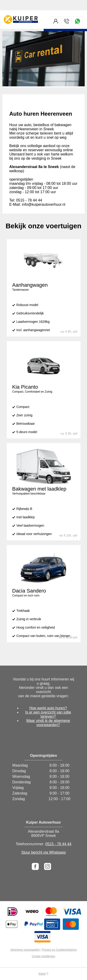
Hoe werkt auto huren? (48, 708)
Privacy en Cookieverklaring (59, 950)
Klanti (42, 974)
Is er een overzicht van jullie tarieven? (48, 714)
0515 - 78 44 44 (58, 844)
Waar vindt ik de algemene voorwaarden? (48, 723)
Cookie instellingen (43, 956)
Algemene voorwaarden (25, 950)
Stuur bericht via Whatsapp (43, 852)
